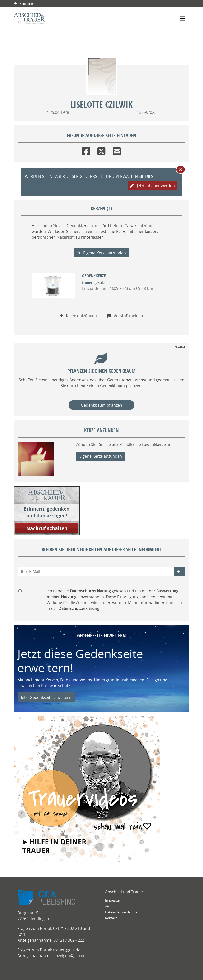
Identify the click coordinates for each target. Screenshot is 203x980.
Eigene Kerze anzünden (101, 253)
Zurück (24, 4)
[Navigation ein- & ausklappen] (183, 18)
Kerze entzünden (78, 316)
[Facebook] (86, 150)
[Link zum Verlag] (56, 18)
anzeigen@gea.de (69, 956)
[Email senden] (96, 572)
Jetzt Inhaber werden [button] (152, 186)
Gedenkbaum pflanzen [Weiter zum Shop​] (101, 405)
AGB (108, 906)
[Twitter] (101, 150)
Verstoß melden (125, 316)
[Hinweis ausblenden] (181, 170)
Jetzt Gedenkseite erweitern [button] (46, 697)
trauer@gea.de (67, 950)
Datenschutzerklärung (121, 912)
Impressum (113, 901)
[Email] (117, 150)
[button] (180, 572)
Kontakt (111, 918)
